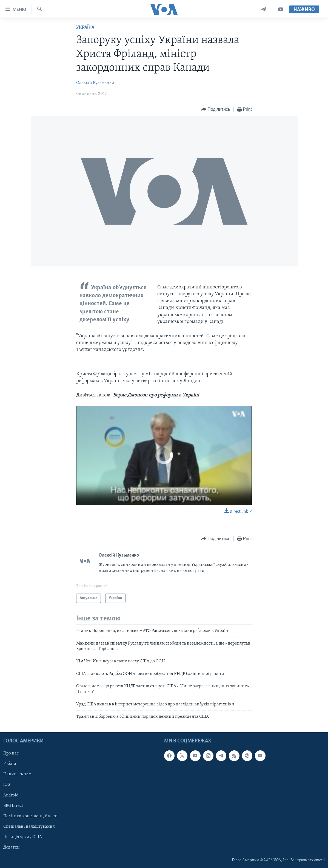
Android (11, 795)
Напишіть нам (17, 774)
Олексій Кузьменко (95, 83)
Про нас (11, 753)
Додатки (12, 847)
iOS (7, 785)
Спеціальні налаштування (29, 826)
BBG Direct (13, 805)
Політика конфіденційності (31, 816)
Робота (10, 764)
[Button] (216, 110)
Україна (85, 28)
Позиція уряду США (23, 837)
